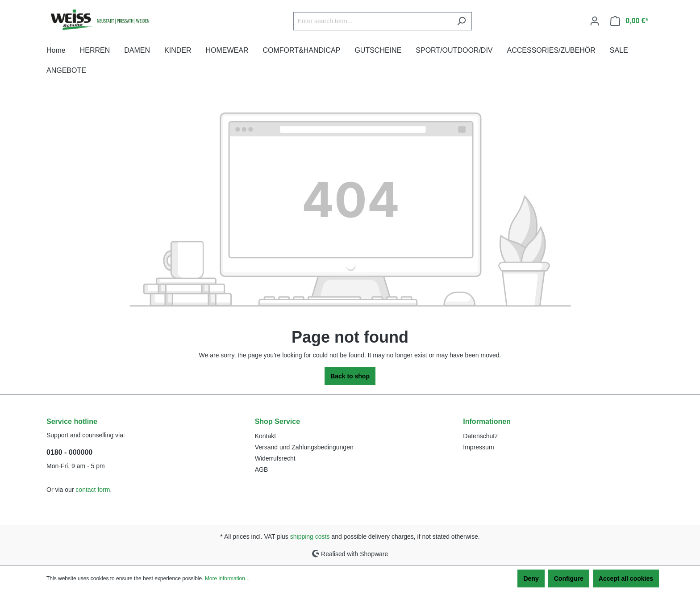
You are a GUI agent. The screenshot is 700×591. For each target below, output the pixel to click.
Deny (531, 578)
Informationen (487, 421)
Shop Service (277, 421)
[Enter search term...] (372, 21)
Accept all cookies (626, 578)
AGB (262, 469)
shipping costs (310, 537)
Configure (569, 578)
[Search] (461, 21)
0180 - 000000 (69, 452)
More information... (227, 578)
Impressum (478, 447)
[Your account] (595, 21)
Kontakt (265, 436)
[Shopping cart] (629, 21)
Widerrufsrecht (275, 458)
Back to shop (350, 376)
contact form (93, 490)
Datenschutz (480, 436)
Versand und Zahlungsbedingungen (304, 447)
